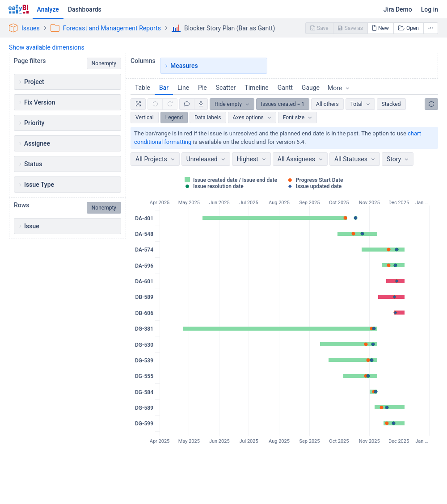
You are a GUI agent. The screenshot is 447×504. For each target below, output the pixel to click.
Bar (164, 88)
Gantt (285, 88)
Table (143, 88)
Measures (184, 66)
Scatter (226, 88)
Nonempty (104, 63)
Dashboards (85, 9)
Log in (430, 9)
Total (356, 104)
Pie (202, 88)
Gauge (311, 88)
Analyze (48, 9)
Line (183, 88)
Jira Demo (398, 9)
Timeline (256, 88)
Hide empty (228, 104)
